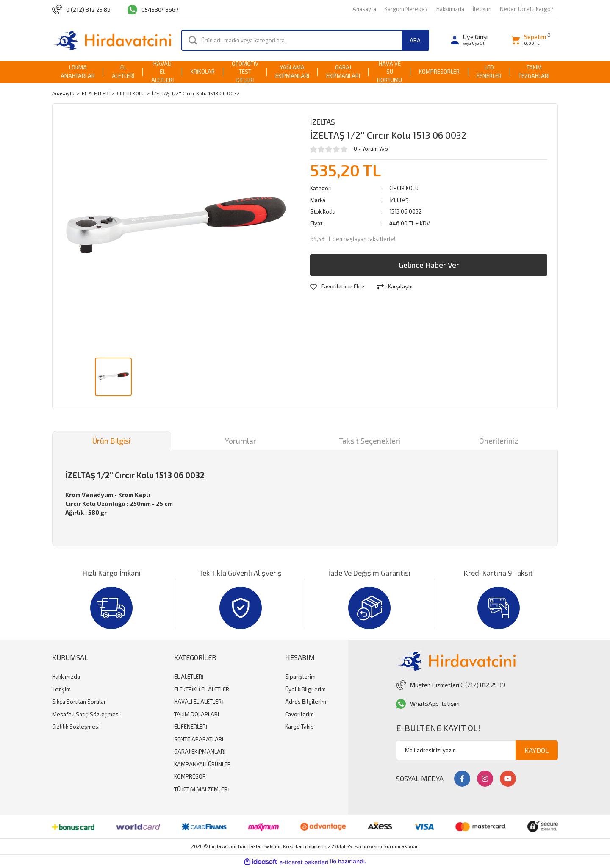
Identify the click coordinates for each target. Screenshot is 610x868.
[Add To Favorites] (337, 287)
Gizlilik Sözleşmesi (76, 727)
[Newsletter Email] (477, 750)
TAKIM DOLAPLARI (197, 714)
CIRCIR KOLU (404, 188)
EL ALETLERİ (189, 677)
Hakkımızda (450, 9)
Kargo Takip (299, 727)
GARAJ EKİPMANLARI (200, 752)
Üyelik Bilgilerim (305, 689)
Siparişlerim (300, 677)
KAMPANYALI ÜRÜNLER (202, 764)
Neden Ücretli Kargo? (527, 9)
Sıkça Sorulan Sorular (79, 702)
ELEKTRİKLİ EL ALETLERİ (202, 689)
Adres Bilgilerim (306, 702)
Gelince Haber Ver (429, 265)
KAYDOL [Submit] (537, 750)
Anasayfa (364, 9)
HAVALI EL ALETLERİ (198, 702)
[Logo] (112, 40)
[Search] (305, 40)
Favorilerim (299, 714)
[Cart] (528, 40)
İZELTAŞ (323, 122)
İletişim (482, 9)
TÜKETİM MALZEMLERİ (201, 789)
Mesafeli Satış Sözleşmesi (86, 714)
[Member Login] (469, 40)
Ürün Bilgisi (111, 441)
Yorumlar (241, 441)
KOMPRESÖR (190, 776)
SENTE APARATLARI (199, 739)
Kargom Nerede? (406, 9)
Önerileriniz (499, 441)
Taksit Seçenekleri (370, 441)
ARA (415, 40)
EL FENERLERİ (191, 727)
